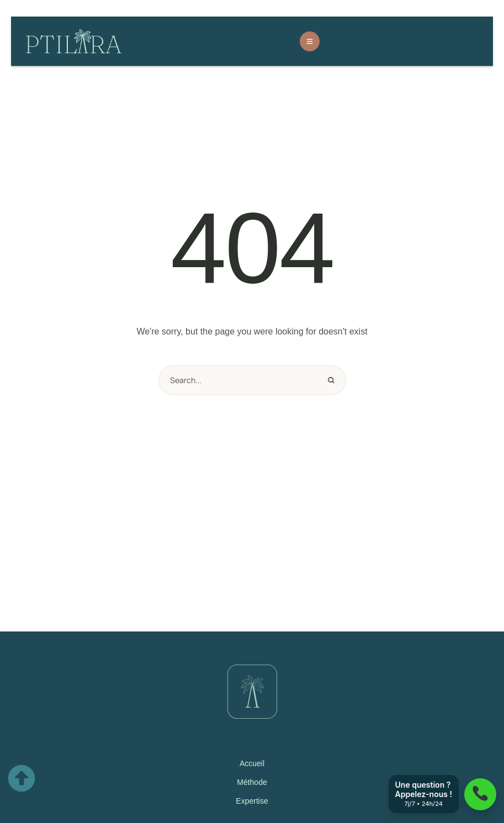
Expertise (252, 801)
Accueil (252, 763)
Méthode (252, 782)
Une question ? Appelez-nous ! (424, 794)
